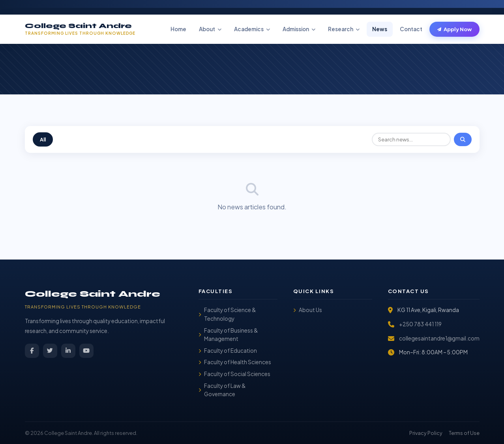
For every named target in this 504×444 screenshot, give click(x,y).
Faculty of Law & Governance (222, 390)
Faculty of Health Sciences (235, 362)
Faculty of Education (228, 351)
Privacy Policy (426, 433)
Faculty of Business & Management (228, 335)
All (43, 139)
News (380, 29)
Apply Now (454, 29)
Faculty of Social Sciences (234, 374)
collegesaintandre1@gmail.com (439, 338)
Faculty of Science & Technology (227, 314)
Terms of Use (464, 433)
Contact (411, 29)
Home (178, 29)
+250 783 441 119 (420, 324)
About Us (308, 310)
